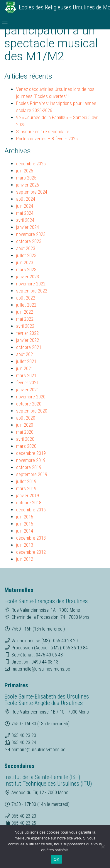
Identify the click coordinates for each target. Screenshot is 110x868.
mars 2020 (26, 446)
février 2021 (27, 383)
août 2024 (26, 199)
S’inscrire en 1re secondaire (43, 132)
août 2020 (26, 418)
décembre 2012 (31, 552)
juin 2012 (25, 559)
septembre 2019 (32, 474)
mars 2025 (26, 178)
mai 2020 (25, 432)
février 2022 (27, 333)
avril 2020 (25, 439)
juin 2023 (25, 263)
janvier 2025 (28, 185)
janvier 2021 (28, 390)
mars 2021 (26, 376)
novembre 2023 (31, 234)
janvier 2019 (28, 496)
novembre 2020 (31, 397)
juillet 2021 (26, 361)
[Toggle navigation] (5, 22)
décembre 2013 (31, 538)
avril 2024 (25, 220)
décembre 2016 (31, 510)
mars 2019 (26, 489)
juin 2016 (25, 517)
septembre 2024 (32, 192)
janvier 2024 (28, 227)
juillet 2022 (26, 305)
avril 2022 (25, 326)
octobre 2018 (29, 503)
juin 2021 (25, 369)
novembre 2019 (31, 460)
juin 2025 (25, 171)
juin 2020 (25, 425)
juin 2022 (25, 312)
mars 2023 (26, 270)
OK (56, 859)
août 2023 (26, 248)
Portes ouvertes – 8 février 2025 (47, 139)
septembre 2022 (32, 291)
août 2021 (26, 354)
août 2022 (26, 298)
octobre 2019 (29, 467)
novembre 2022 (31, 284)
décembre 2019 (31, 453)
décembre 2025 (31, 164)
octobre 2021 (29, 347)
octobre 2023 (29, 241)
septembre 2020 (32, 411)
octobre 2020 (29, 404)
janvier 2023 (28, 277)
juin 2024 (25, 206)
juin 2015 (25, 524)
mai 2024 (25, 213)
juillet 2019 (26, 482)
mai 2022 (25, 319)
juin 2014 (25, 531)
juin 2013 (25, 545)
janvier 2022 (28, 340)
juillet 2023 (26, 256)
